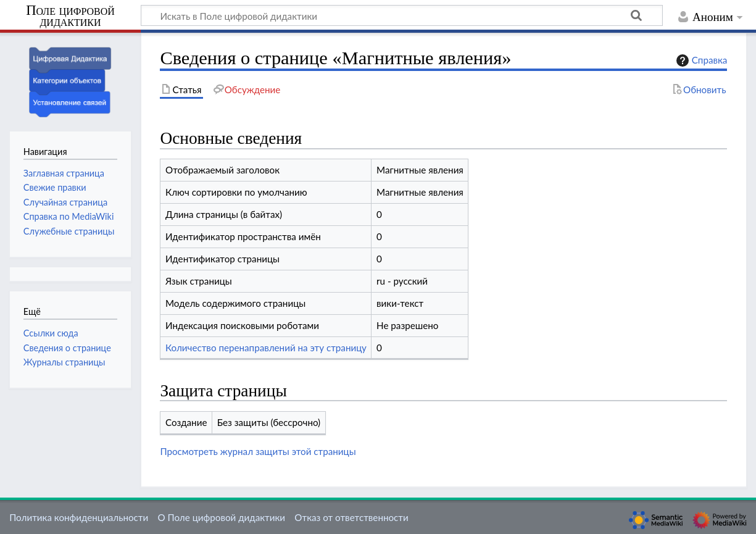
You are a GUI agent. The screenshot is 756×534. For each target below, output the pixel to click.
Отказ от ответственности (351, 517)
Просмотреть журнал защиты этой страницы (258, 451)
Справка (700, 60)
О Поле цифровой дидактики (221, 517)
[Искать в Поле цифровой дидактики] (402, 15)
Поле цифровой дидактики (70, 16)
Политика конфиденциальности (79, 517)
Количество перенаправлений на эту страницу (266, 348)
